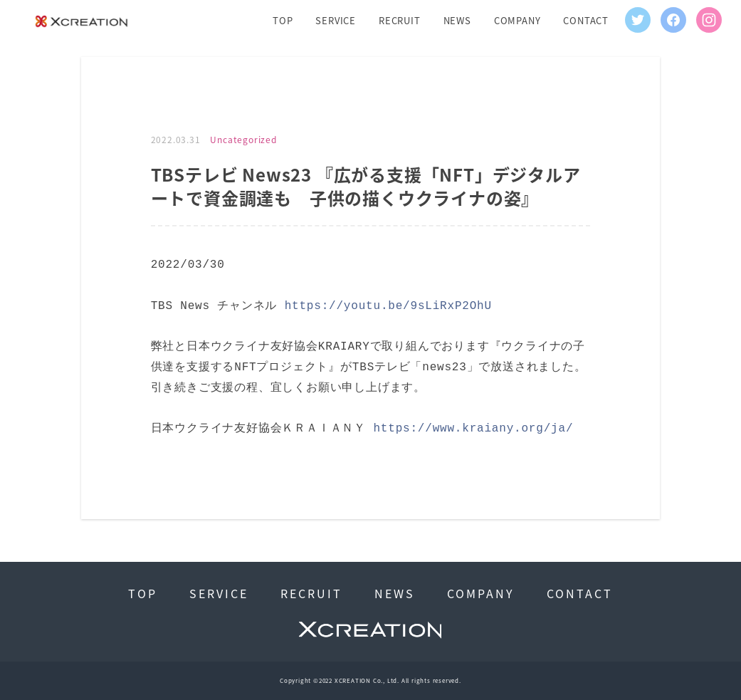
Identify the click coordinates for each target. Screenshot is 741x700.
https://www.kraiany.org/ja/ (473, 429)
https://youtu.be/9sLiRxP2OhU (388, 306)
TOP (283, 20)
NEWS (457, 20)
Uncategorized (243, 140)
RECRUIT (400, 20)
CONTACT (586, 20)
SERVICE (336, 20)
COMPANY (517, 20)
